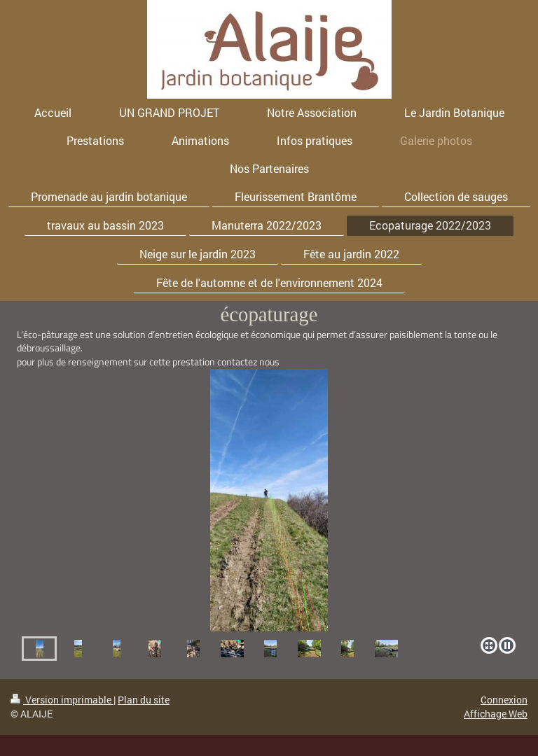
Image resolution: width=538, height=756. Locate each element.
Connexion (504, 700)
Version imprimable (62, 700)
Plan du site (144, 700)
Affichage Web (496, 714)
